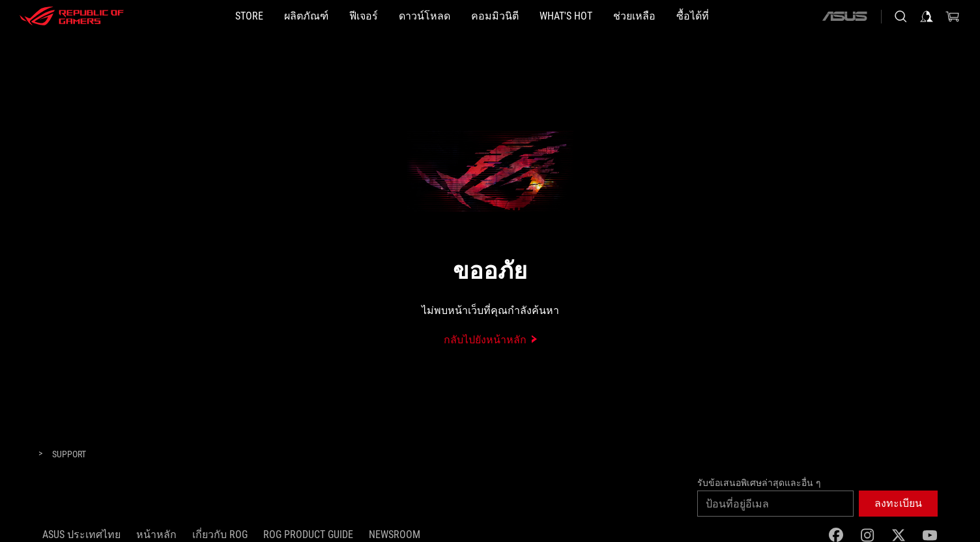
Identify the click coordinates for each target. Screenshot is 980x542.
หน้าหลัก (156, 535)
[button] (306, 16)
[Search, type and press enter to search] (901, 16)
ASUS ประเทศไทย (81, 535)
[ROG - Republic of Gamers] (72, 16)
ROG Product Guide (308, 535)
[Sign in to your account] (927, 16)
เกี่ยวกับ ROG (220, 535)
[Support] (69, 455)
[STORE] (249, 16)
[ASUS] (844, 16)
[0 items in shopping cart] (953, 16)
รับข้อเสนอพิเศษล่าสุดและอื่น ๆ (759, 483)
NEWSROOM (395, 535)
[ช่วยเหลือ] (634, 16)
